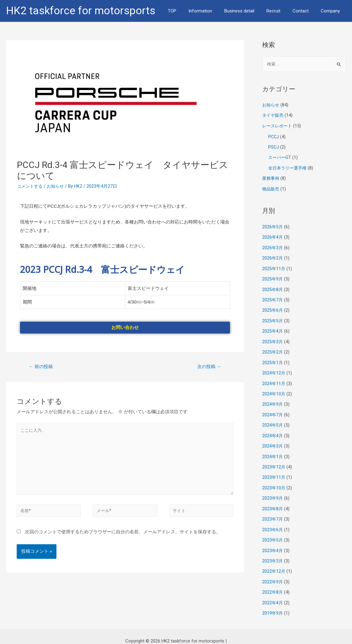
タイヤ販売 (274, 116)
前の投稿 (42, 367)
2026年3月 (273, 246)
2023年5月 (273, 532)
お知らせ (58, 186)
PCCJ (274, 136)
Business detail (250, 11)
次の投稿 (208, 367)
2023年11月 (274, 471)
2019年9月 (273, 604)
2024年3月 (273, 440)
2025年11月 (274, 266)
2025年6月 (273, 307)
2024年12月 (274, 368)
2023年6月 (273, 522)
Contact (305, 11)
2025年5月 (273, 317)
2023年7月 (273, 512)
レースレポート (278, 126)
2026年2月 (273, 256)
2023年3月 (273, 553)
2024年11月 (274, 379)
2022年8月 (273, 583)
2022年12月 (274, 563)
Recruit (281, 11)
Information (214, 11)
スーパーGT (280, 157)
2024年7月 (273, 409)
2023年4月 (273, 542)
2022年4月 (273, 594)
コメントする (31, 186)
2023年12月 (274, 461)
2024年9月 (273, 399)
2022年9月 (273, 573)
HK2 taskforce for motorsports (81, 11)
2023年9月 (273, 491)
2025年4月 (273, 327)
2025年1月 (273, 358)
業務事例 (271, 177)
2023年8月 (273, 501)
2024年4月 (273, 430)
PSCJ (274, 146)
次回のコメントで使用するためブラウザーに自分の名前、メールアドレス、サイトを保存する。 (123, 536)
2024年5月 (273, 420)
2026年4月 (273, 236)
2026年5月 (273, 225)
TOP (189, 11)
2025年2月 (273, 348)
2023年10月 (274, 481)
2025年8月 (273, 287)
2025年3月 (273, 338)
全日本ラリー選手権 (289, 167)
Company (332, 11)
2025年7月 (273, 297)
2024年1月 (273, 450)
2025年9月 (273, 277)
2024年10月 (274, 389)
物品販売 (271, 187)
